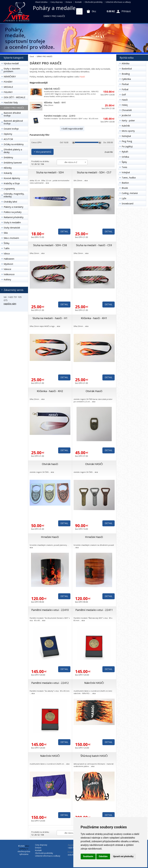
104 (42, 164)
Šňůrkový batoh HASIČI (94, 756)
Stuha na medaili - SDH (50, 172)
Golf (124, 95)
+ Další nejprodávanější (72, 129)
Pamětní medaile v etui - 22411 (94, 610)
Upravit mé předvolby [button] (123, 856)
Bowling (126, 74)
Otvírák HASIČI (94, 464)
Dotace (69, 2)
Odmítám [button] (103, 856)
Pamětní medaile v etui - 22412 (50, 683)
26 (36, 164)
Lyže (124, 198)
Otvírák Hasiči (94, 391)
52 (39, 164)
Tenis (124, 167)
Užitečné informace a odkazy (118, 2)
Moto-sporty (128, 131)
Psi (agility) (127, 146)
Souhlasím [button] (88, 856)
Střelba (125, 157)
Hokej (125, 105)
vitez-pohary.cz (25, 847)
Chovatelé (127, 110)
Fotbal (125, 89)
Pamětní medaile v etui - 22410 (60, 116)
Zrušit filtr (109, 152)
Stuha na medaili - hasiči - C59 (94, 245)
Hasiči (82, 77)
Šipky (124, 162)
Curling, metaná (130, 193)
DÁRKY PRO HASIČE (45, 56)
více (47, 183)
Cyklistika (126, 79)
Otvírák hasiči (50, 464)
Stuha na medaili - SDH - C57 (94, 172)
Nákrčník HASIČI (52, 89)
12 (32, 164)
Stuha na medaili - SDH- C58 (50, 245)
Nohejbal (126, 136)
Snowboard (127, 203)
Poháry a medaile (54, 8)
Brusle (125, 188)
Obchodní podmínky (94, 2)
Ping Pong (127, 141)
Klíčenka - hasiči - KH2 (50, 391)
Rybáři (125, 152)
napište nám (10, 304)
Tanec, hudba (129, 178)
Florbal (125, 84)
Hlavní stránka (41, 2)
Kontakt (78, 2)
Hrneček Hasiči (50, 537)
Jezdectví (126, 115)
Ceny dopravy (57, 2)
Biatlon (125, 183)
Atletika (126, 63)
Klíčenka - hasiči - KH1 (55, 102)
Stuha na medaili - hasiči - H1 (50, 318)
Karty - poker (128, 120)
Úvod (32, 56)
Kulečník (126, 126)
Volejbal (126, 172)
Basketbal (127, 69)
